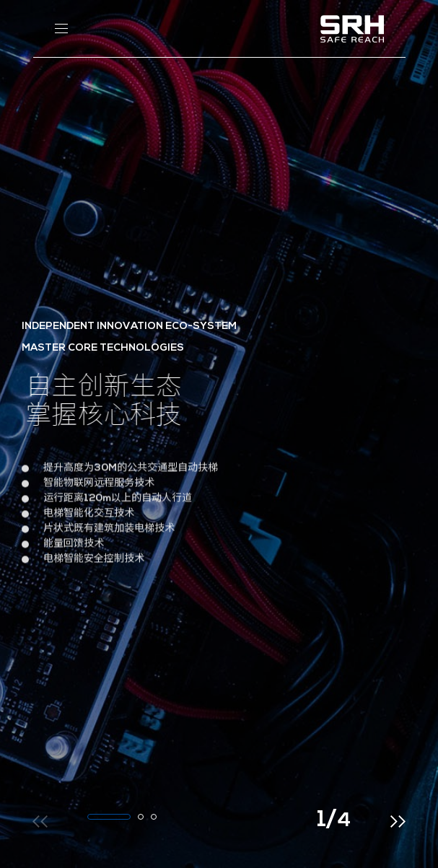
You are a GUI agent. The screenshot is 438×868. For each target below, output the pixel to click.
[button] (109, 817)
